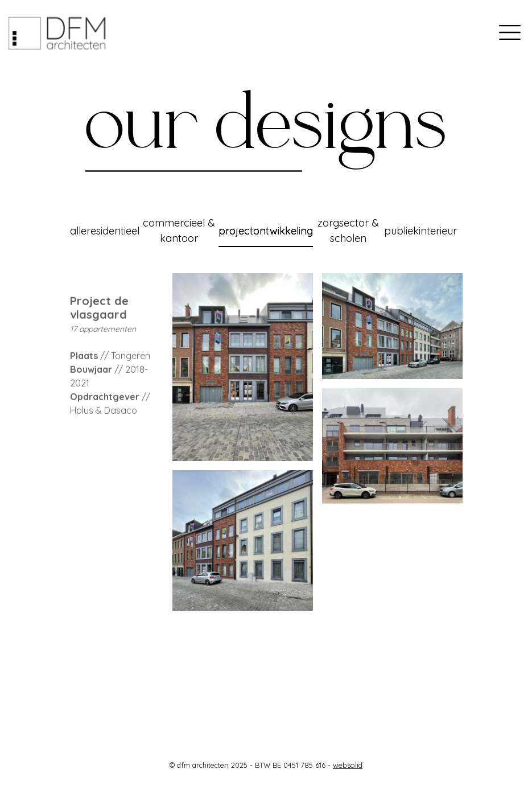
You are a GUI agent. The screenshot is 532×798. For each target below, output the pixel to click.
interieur (438, 231)
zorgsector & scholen (348, 231)
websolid (348, 765)
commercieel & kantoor (179, 231)
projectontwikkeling (266, 231)
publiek (401, 231)
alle (78, 231)
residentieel (113, 231)
